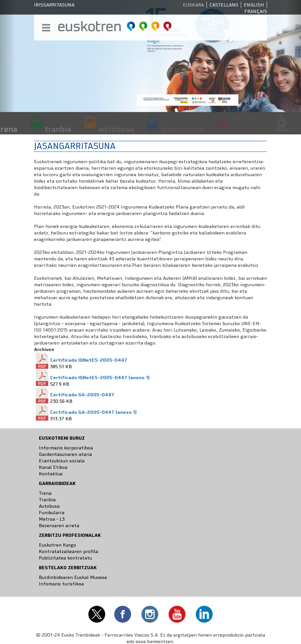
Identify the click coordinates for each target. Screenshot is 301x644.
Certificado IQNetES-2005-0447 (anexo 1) (100, 378)
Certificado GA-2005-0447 (82, 395)
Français (256, 11)
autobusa (116, 129)
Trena (45, 493)
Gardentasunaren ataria (65, 454)
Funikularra (52, 513)
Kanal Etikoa (53, 467)
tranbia (58, 129)
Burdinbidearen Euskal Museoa (73, 577)
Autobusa (49, 506)
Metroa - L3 (52, 519)
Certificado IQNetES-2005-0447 (89, 360)
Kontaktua (51, 474)
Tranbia (47, 500)
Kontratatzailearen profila (68, 551)
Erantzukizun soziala (62, 461)
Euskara (193, 5)
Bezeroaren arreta (59, 525)
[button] (8, 56)
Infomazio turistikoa (61, 584)
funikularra (182, 129)
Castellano (224, 5)
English (254, 5)
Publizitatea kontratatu (65, 558)
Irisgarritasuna (54, 5)
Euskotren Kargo (57, 545)
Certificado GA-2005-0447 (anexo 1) (93, 412)
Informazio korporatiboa (66, 448)
